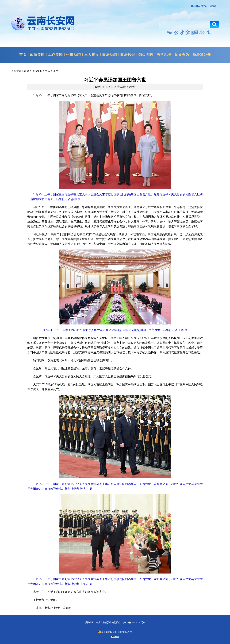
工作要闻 (55, 55)
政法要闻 (37, 55)
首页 (23, 55)
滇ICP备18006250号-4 (134, 622)
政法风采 (128, 55)
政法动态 (110, 55)
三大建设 (92, 55)
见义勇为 (182, 55)
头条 (48, 71)
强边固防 (146, 55)
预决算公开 (202, 55)
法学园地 (164, 55)
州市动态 (73, 55)
